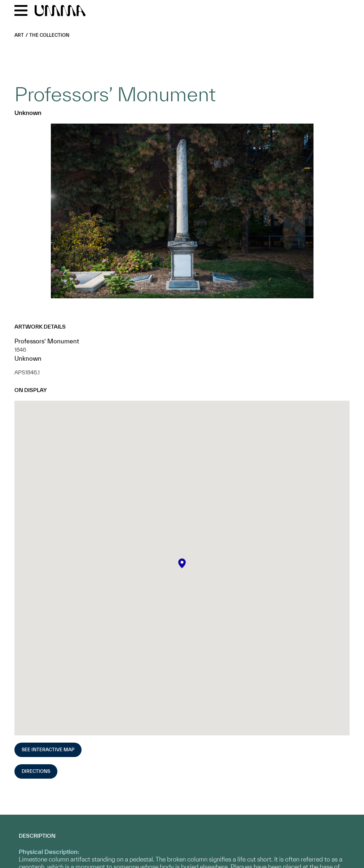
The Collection (49, 35)
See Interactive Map (48, 750)
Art (19, 35)
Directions (36, 771)
